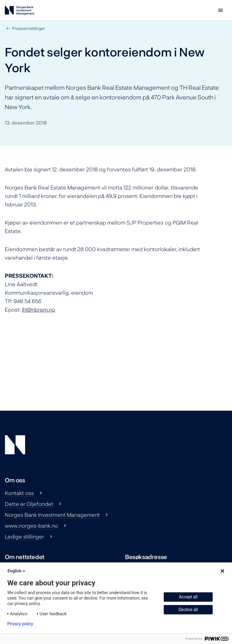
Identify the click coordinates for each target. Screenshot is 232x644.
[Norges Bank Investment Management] (19, 12)
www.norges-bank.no (31, 526)
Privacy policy (20, 624)
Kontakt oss (19, 493)
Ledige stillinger (24, 536)
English (17, 571)
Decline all (188, 610)
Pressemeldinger (29, 28)
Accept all (188, 597)
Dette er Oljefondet (29, 504)
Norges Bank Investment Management (52, 515)
